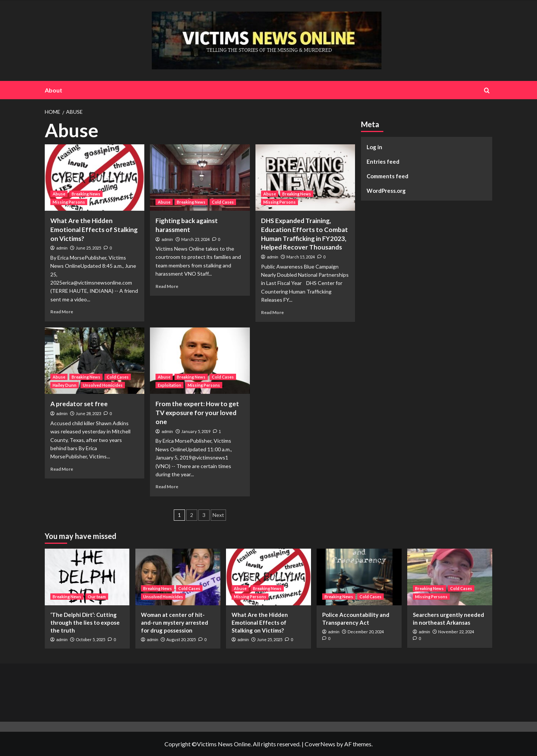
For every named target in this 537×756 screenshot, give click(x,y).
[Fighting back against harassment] (200, 178)
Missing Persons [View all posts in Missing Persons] (69, 202)
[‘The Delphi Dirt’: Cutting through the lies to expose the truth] (87, 577)
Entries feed (383, 161)
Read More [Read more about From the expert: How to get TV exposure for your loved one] (167, 487)
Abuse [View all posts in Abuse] (59, 194)
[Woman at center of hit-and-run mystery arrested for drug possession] (178, 577)
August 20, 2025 (181, 639)
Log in (374, 147)
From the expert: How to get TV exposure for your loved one (197, 413)
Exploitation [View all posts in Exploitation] (169, 385)
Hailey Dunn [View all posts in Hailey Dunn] (65, 385)
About (54, 90)
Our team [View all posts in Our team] (97, 597)
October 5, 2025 (90, 639)
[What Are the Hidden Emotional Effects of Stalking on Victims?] (95, 178)
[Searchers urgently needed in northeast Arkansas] (450, 577)
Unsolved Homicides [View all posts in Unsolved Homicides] (103, 385)
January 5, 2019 (196, 431)
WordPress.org (386, 191)
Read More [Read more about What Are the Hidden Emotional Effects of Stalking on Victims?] (62, 312)
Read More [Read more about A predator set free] (62, 469)
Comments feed (387, 176)
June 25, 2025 (88, 248)
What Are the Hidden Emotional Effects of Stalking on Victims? (94, 230)
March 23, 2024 (195, 239)
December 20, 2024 (366, 632)
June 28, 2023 (88, 413)
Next (218, 515)
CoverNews (320, 744)
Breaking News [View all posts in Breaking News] (86, 194)
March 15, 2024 (301, 257)
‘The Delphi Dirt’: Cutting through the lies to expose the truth (85, 622)
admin (62, 248)
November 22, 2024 (456, 632)
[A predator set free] (95, 361)
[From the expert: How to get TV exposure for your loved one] (200, 361)
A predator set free (79, 404)
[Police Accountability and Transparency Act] (359, 577)
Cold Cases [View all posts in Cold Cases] (223, 202)
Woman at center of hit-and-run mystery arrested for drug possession (175, 622)
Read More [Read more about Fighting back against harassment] (167, 286)
